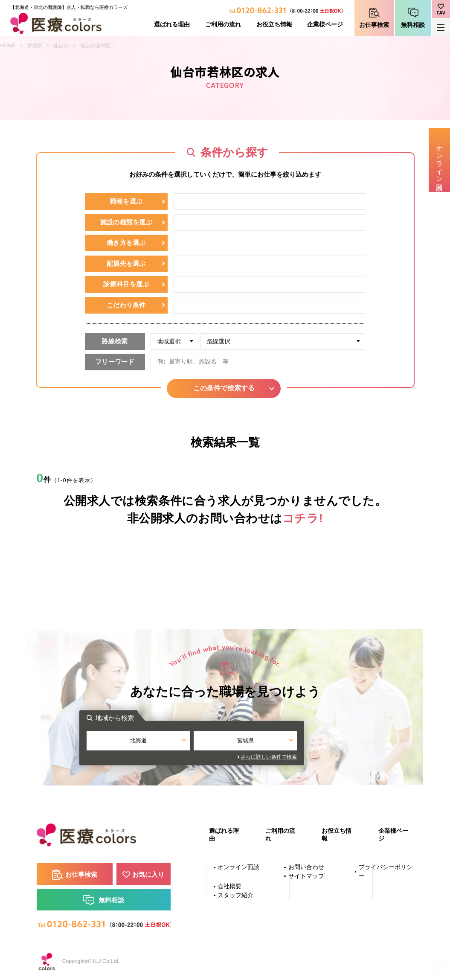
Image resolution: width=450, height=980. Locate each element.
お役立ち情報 (274, 25)
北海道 (172, 742)
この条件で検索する (225, 388)
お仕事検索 (374, 25)
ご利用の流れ (223, 25)
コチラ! (303, 518)
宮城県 (35, 46)
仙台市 (61, 46)
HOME (8, 46)
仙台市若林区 (96, 46)
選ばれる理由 (172, 25)
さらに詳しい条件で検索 (302, 758)
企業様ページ (325, 25)
